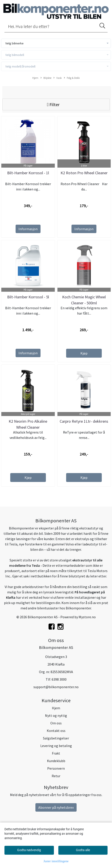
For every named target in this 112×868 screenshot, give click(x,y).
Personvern (56, 768)
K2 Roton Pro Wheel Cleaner (84, 173)
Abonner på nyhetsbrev (56, 807)
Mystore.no (87, 617)
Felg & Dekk (72, 78)
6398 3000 (59, 679)
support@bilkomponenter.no (56, 687)
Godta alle (83, 850)
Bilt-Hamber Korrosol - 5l (28, 297)
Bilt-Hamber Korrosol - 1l (28, 173)
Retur (56, 776)
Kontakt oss (56, 731)
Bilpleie (46, 78)
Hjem (35, 78)
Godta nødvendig (29, 850)
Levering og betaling (56, 746)
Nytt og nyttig (56, 715)
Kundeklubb (56, 761)
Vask (58, 78)
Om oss (56, 723)
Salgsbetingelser (56, 738)
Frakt (56, 753)
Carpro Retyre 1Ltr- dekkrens (84, 421)
